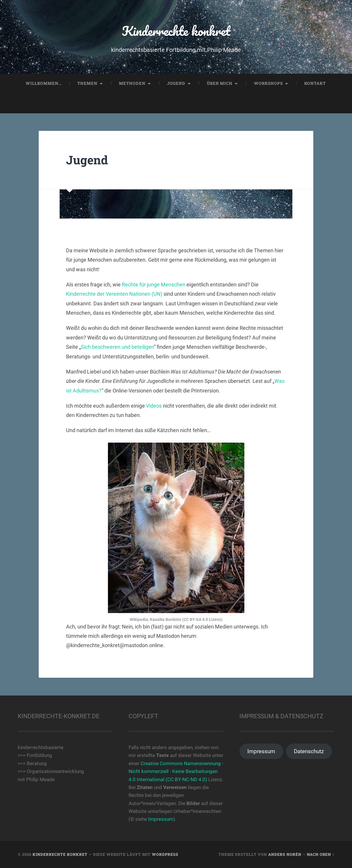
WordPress (165, 854)
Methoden (132, 83)
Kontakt (315, 83)
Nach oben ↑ (321, 854)
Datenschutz (309, 751)
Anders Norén (285, 854)
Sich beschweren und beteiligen (117, 347)
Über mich (220, 83)
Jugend (176, 83)
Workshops (268, 83)
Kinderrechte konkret (176, 31)
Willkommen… (44, 83)
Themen (87, 83)
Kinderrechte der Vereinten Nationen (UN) (114, 294)
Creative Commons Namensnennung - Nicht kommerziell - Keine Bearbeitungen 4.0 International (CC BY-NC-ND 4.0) (176, 771)
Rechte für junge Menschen (154, 285)
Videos (154, 406)
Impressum (161, 819)
